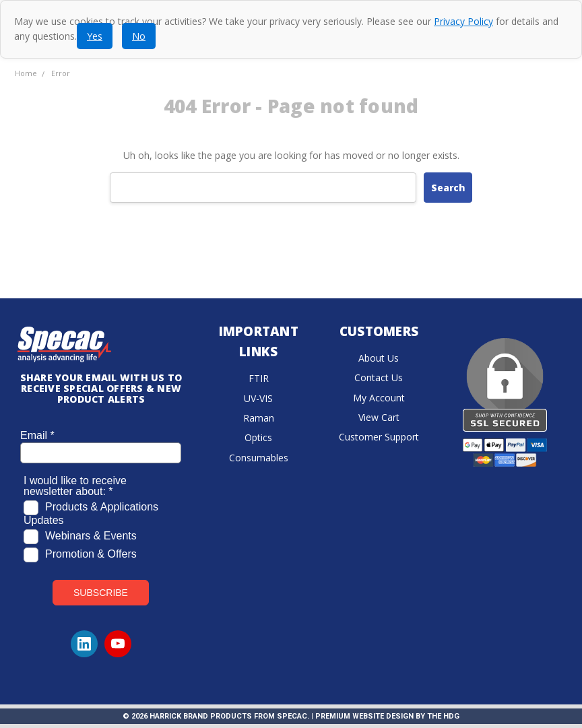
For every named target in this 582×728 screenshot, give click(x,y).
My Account (379, 398)
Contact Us (379, 377)
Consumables (259, 458)
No (139, 36)
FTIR (259, 378)
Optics (258, 437)
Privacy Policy (463, 21)
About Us (379, 358)
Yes (95, 36)
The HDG (443, 716)
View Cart (379, 417)
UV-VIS (258, 398)
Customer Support (379, 437)
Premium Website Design (364, 716)
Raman (259, 418)
